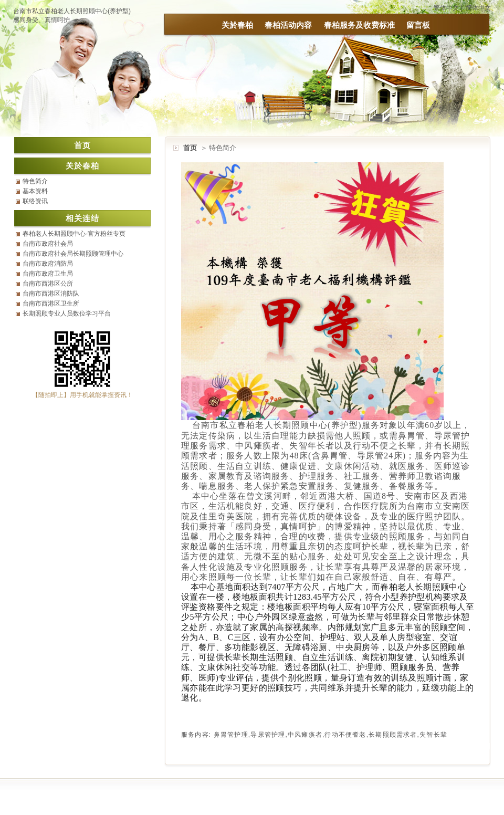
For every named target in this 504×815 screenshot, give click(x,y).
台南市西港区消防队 (51, 294)
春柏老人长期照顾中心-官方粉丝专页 (74, 234)
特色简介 (35, 181)
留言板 (418, 25)
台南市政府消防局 (48, 264)
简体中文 (478, 8)
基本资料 (35, 191)
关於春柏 (237, 25)
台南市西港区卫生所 (51, 304)
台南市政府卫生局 (48, 274)
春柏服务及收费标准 (359, 25)
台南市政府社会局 (48, 244)
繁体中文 (446, 8)
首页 (190, 148)
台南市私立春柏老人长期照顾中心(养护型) (72, 11)
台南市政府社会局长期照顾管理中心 (73, 254)
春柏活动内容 (288, 25)
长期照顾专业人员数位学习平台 (67, 314)
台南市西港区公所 (48, 284)
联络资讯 (35, 201)
